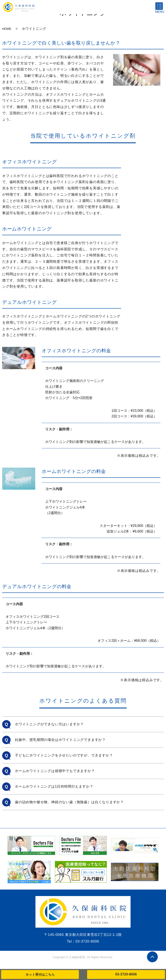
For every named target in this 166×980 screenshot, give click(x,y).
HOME (7, 29)
